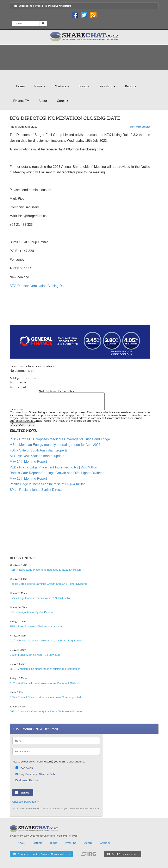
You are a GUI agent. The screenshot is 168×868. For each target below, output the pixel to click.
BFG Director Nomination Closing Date (38, 286)
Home (20, 86)
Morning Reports (27, 780)
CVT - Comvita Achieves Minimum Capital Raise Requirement (46, 640)
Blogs (54, 843)
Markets (62, 86)
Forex (84, 86)
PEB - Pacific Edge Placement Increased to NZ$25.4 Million (53, 467)
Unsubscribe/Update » (26, 802)
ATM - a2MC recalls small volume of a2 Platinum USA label (45, 683)
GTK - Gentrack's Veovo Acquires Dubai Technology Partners (46, 711)
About (43, 101)
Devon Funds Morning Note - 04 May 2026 (35, 655)
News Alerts (24, 768)
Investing (107, 86)
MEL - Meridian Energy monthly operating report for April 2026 (55, 445)
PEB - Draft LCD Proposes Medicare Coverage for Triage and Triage (60, 439)
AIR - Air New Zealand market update (37, 456)
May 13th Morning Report (28, 478)
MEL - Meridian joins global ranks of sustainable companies (45, 669)
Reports (131, 86)
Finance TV (21, 101)
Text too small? (140, 127)
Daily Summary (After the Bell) (35, 774)
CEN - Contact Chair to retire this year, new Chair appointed (45, 697)
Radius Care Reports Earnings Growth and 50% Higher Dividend (57, 473)
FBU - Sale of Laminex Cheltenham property (36, 626)
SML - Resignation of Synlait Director (37, 490)
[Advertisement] (80, 312)
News (40, 86)
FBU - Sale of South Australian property (39, 450)
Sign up (25, 793)
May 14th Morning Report (28, 462)
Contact (63, 101)
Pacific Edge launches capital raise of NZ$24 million (48, 484)
